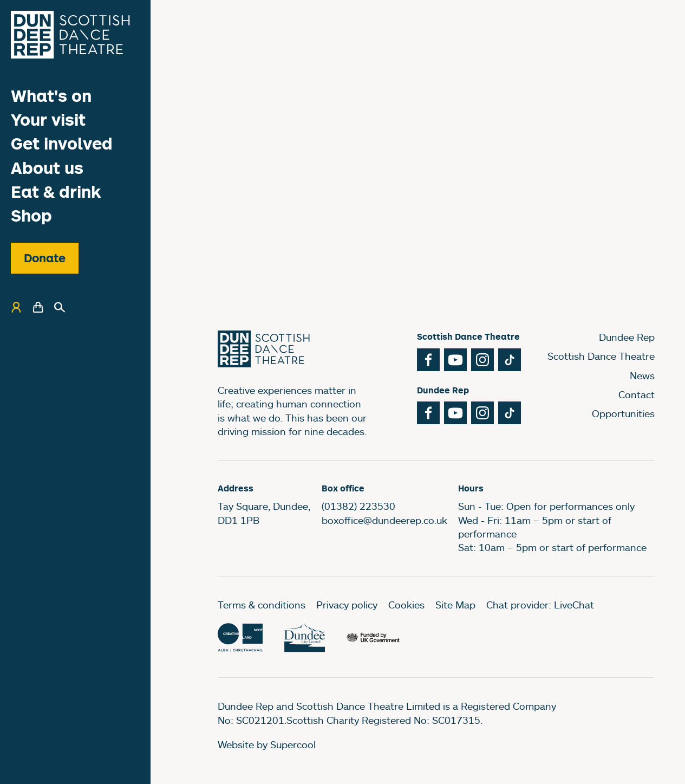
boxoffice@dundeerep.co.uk (384, 520)
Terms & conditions (262, 605)
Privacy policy (347, 605)
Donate (45, 258)
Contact (637, 394)
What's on (51, 96)
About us (47, 168)
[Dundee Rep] (70, 35)
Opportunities (623, 413)
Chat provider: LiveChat (540, 605)
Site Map (455, 605)
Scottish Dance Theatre (601, 356)
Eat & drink (56, 192)
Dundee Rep (627, 337)
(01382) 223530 (358, 506)
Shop (31, 215)
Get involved (62, 143)
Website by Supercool (267, 744)
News (642, 375)
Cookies (406, 605)
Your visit (48, 119)
